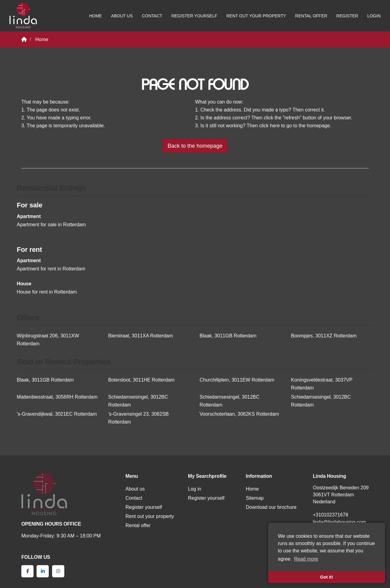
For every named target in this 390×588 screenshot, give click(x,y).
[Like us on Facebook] (27, 571)
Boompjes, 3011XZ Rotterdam (324, 336)
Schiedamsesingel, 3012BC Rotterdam (138, 401)
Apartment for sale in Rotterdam (51, 225)
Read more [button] (306, 559)
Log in (195, 489)
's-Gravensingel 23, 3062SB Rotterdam (138, 418)
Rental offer (311, 16)
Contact (152, 16)
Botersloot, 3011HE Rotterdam (141, 380)
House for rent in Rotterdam (47, 292)
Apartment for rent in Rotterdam (51, 269)
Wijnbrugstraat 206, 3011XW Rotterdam (48, 340)
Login (374, 16)
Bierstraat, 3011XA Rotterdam (141, 336)
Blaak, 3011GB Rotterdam (228, 336)
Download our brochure (271, 507)
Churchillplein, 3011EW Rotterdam (237, 380)
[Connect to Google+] (58, 571)
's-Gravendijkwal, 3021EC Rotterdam (57, 414)
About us (122, 16)
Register (347, 16)
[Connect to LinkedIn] (43, 571)
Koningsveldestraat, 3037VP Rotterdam (322, 384)
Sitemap (255, 498)
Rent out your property (256, 16)
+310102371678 (331, 515)
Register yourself (194, 16)
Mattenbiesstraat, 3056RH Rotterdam (57, 397)
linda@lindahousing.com (340, 522)
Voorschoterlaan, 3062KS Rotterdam (239, 414)
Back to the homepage (195, 146)
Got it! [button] (327, 577)
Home (95, 16)
